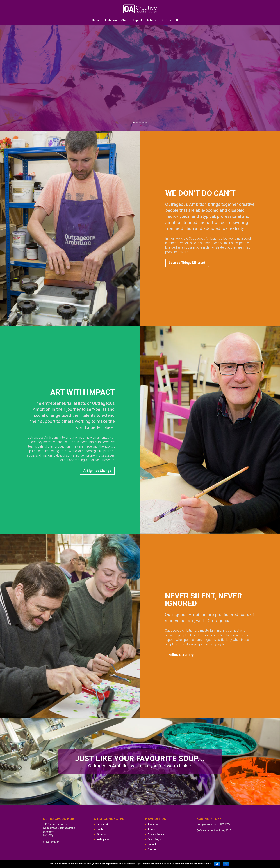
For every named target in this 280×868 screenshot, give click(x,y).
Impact (137, 20)
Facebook (102, 824)
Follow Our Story (181, 655)
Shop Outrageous (185, 63)
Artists (151, 20)
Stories (166, 20)
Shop (125, 20)
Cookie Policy (156, 834)
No (226, 864)
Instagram (103, 839)
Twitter (101, 829)
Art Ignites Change (97, 471)
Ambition (111, 20)
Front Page (154, 839)
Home (96, 20)
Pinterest (102, 834)
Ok (217, 864)
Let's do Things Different (187, 263)
